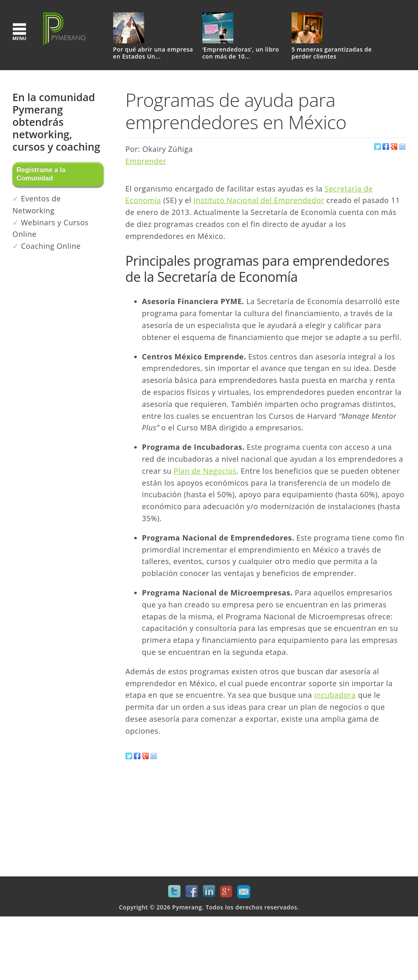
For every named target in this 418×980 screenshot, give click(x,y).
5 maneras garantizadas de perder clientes (332, 53)
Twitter (174, 892)
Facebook (192, 892)
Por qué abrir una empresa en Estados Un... (153, 53)
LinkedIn (209, 892)
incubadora (335, 695)
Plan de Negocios (205, 471)
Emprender (146, 161)
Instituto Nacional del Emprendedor (259, 200)
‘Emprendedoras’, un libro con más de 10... (241, 53)
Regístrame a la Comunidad (41, 174)
